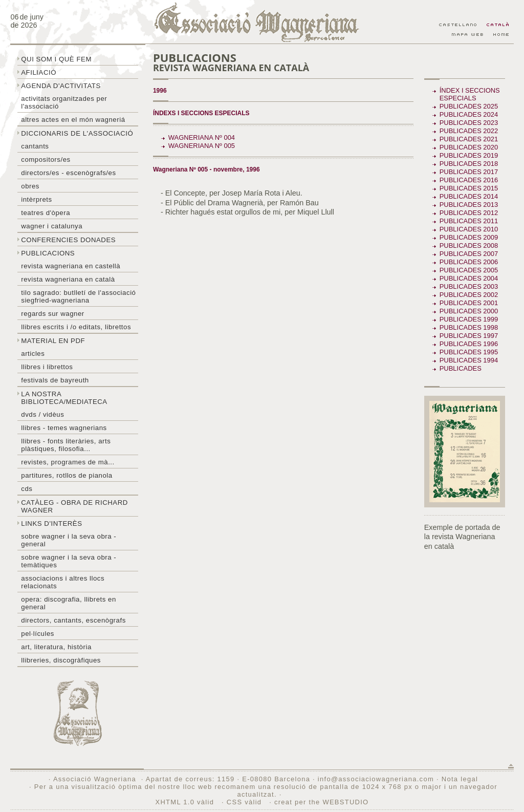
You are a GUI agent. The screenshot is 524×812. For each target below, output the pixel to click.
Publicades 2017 (469, 172)
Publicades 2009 (469, 237)
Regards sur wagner (53, 314)
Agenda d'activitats (61, 86)
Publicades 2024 (469, 114)
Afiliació (39, 72)
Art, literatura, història (56, 647)
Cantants (35, 146)
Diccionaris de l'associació (77, 133)
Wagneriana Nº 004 (202, 137)
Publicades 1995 (469, 352)
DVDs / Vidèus (42, 414)
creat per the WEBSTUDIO (322, 802)
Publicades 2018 (469, 164)
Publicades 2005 (469, 270)
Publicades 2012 (469, 213)
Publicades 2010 (469, 229)
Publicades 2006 (469, 262)
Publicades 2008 (469, 245)
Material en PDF (53, 341)
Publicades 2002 (469, 295)
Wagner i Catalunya (52, 226)
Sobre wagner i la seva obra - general (69, 540)
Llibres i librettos (47, 367)
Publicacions (48, 253)
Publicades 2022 (469, 131)
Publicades (462, 368)
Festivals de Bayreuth (55, 380)
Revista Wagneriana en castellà (71, 266)
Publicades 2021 (469, 139)
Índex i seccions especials (470, 94)
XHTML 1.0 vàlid (186, 802)
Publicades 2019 (469, 155)
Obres (30, 186)
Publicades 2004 (469, 278)
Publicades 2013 (469, 205)
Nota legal (460, 779)
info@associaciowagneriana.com (376, 779)
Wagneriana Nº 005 (202, 146)
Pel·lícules (38, 634)
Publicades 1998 (469, 327)
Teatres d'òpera (46, 213)
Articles (33, 354)
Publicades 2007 (469, 254)
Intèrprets (36, 199)
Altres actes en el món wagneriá (73, 120)
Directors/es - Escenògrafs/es (68, 173)
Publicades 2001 (469, 303)
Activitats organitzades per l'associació (64, 102)
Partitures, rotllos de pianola (67, 475)
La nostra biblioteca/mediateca (64, 398)
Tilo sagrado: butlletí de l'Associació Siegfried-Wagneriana (78, 296)
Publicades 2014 (469, 196)
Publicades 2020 (469, 147)
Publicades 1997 (469, 336)
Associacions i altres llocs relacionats (63, 582)
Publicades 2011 (469, 221)
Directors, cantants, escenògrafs (73, 620)
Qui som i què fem (56, 59)
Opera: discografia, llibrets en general (69, 603)
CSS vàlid (245, 802)
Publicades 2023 (469, 123)
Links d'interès (51, 523)
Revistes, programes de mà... (68, 462)
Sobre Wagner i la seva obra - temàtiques (69, 561)
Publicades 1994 (469, 360)
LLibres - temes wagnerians (64, 428)
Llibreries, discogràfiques (61, 660)
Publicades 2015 (469, 188)
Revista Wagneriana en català (68, 279)
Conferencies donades (68, 240)
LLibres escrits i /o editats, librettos (76, 327)
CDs (27, 489)
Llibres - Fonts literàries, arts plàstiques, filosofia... (66, 445)
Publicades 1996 (469, 344)
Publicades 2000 (469, 311)
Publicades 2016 (469, 180)
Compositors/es (46, 159)
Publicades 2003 (469, 286)
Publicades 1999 (469, 319)
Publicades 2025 (469, 106)
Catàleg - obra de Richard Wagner (74, 506)
